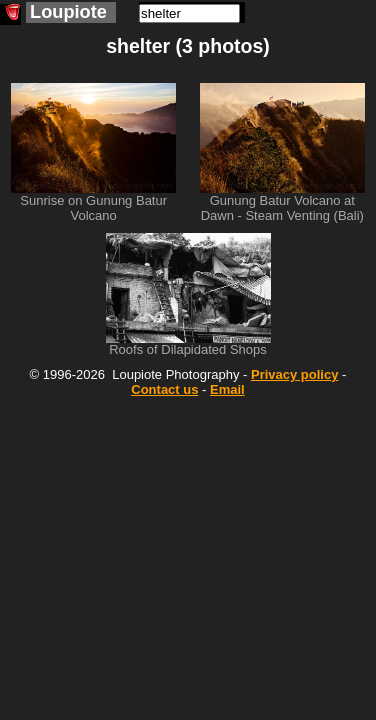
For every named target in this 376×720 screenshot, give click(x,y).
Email (227, 389)
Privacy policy (294, 374)
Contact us (164, 389)
